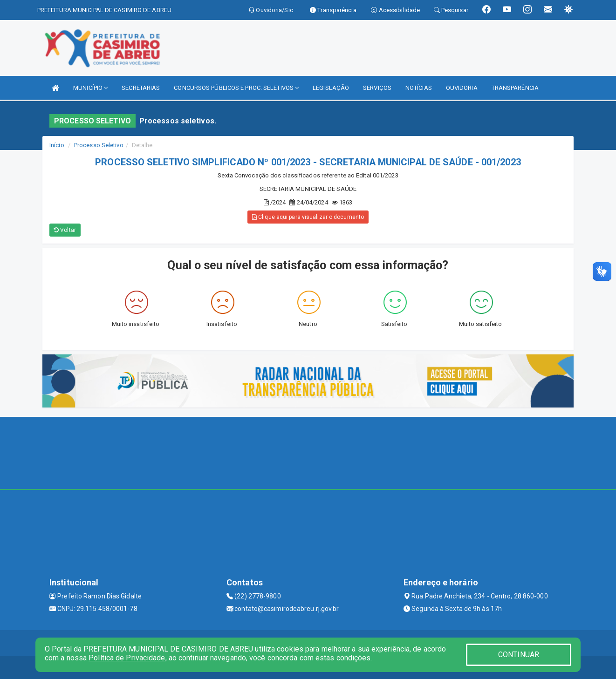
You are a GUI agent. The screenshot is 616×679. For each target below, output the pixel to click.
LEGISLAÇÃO (331, 88)
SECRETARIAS (141, 88)
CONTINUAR (519, 655)
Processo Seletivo (99, 145)
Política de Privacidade (127, 658)
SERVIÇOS (377, 88)
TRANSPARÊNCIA (515, 88)
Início (57, 145)
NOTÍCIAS (419, 88)
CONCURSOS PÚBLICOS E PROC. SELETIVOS (236, 88)
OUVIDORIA (462, 88)
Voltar (65, 230)
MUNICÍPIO (90, 88)
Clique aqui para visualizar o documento (308, 217)
